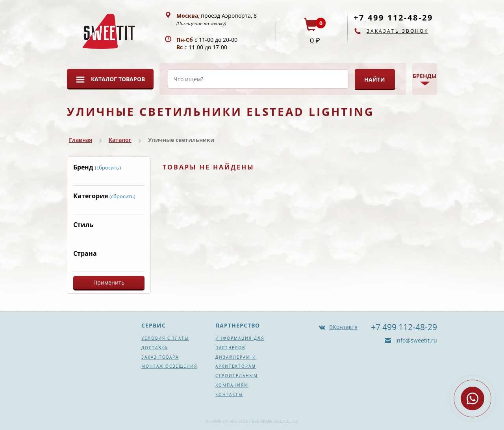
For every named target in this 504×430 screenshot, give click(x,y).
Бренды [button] (425, 76)
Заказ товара (160, 357)
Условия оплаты (165, 338)
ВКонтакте (343, 327)
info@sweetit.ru (415, 340)
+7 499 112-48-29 (393, 18)
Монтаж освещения (169, 366)
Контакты (229, 395)
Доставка (155, 348)
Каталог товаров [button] (118, 79)
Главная (81, 140)
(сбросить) (108, 168)
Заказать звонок (397, 31)
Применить (109, 282)
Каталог (120, 140)
